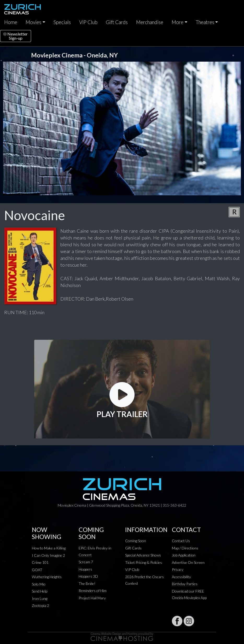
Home (11, 22)
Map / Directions (185, 548)
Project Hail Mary (92, 598)
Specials (62, 22)
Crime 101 (40, 562)
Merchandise (150, 22)
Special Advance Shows (143, 555)
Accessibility (181, 577)
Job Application (184, 555)
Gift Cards (117, 22)
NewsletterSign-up (16, 36)
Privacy (178, 569)
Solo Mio (39, 584)
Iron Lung (40, 598)
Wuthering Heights (47, 577)
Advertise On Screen (188, 562)
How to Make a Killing (49, 548)
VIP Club (88, 22)
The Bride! (87, 584)
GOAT (37, 570)
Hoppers (85, 569)
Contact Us (181, 541)
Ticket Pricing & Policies (144, 562)
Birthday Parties (185, 584)
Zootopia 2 (40, 605)
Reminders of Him (93, 591)
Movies (33, 22)
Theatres (205, 22)
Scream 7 (86, 562)
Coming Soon (136, 541)
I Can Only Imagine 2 (48, 555)
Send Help (40, 591)
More (178, 22)
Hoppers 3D (88, 576)
